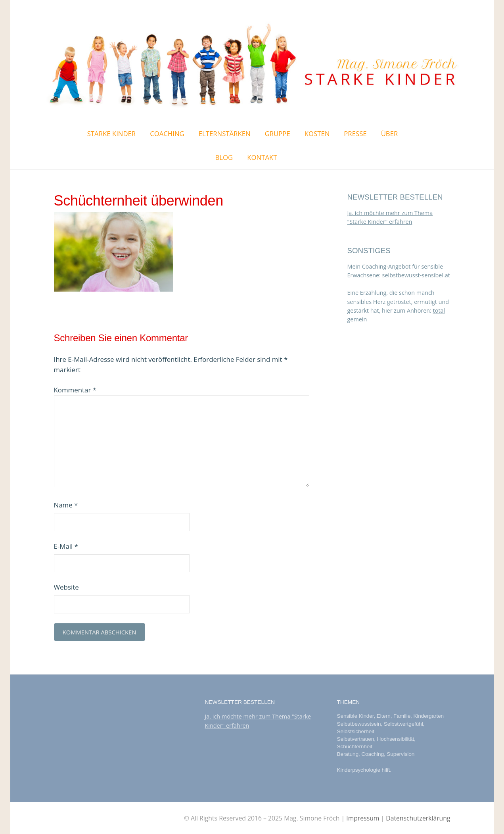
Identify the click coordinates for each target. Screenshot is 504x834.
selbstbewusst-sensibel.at (416, 275)
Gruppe (278, 134)
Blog (224, 157)
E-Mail (66, 546)
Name (66, 505)
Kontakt (262, 157)
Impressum (363, 818)
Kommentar (75, 390)
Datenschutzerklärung (418, 818)
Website (66, 587)
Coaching (167, 134)
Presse (355, 134)
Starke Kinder (112, 134)
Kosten (317, 134)
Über (390, 134)
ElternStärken (225, 134)
